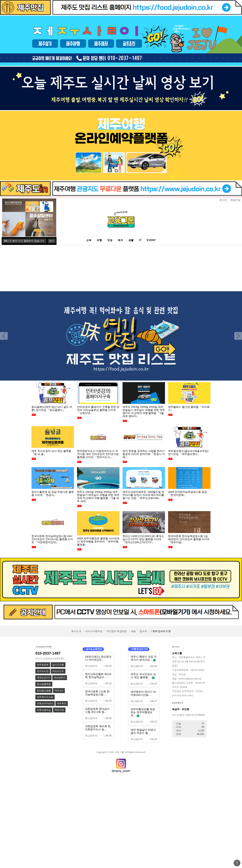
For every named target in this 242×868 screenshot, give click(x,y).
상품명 (8, 197)
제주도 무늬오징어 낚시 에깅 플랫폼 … (143, 676)
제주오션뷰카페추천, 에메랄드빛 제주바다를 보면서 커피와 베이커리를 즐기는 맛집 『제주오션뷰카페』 (143, 495)
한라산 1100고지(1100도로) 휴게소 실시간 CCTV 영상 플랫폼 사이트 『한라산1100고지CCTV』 (143, 539)
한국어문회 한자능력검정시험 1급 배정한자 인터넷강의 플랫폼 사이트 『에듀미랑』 (189, 539)
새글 (133, 631)
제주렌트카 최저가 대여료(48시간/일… (143, 693)
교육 (89, 240)
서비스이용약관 (94, 631)
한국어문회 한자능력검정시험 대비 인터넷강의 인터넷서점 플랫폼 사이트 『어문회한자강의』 (52, 539)
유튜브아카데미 (45, 704)
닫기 (52, 241)
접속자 (143, 631)
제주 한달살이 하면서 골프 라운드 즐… (143, 731)
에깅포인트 (58, 671)
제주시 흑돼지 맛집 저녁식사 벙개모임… (143, 658)
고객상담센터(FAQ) (44, 647)
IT (140, 240)
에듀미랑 (59, 710)
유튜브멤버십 (44, 710)
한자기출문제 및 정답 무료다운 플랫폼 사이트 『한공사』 (53, 493)
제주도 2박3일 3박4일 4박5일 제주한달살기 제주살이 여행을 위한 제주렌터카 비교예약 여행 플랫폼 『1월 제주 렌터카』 (144, 412)
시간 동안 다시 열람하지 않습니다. (24, 241)
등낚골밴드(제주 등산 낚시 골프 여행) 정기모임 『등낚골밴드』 (52, 408)
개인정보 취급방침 (117, 631)
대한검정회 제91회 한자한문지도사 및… (98, 728)
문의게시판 (43, 671)
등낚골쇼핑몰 (44, 691)
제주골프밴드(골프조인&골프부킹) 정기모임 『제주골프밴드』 (188, 452)
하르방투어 (60, 678)
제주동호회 (43, 665)
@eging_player (121, 771)
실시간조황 (58, 665)
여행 (99, 240)
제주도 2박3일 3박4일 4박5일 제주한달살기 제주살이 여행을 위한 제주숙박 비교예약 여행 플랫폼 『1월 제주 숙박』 (98, 497)
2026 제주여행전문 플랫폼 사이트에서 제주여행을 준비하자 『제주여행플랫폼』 (98, 541)
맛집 (110, 240)
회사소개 (76, 631)
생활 (131, 240)
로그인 (223, 200)
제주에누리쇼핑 (45, 697)
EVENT (151, 240)
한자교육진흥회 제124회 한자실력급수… (98, 676)
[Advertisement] (121, 268)
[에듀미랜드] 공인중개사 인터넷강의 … (98, 658)
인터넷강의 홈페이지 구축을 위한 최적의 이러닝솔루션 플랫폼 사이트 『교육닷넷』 (98, 410)
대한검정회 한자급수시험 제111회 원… (97, 710)
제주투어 (62, 704)
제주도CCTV (43, 678)
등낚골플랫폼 (44, 684)
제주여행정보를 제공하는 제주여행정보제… (143, 712)
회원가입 (236, 200)
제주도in (59, 691)
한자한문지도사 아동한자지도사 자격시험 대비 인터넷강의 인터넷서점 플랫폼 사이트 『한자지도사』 (98, 454)
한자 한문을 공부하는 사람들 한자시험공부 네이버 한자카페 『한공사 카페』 (144, 454)
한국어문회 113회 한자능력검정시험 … (97, 693)
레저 (121, 240)
